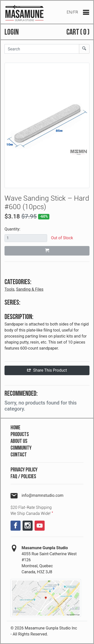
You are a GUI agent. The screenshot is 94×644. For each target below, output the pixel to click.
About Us (19, 441)
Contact (19, 455)
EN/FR (72, 12)
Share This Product (47, 370)
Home (15, 428)
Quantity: (12, 229)
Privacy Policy (24, 470)
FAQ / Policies (23, 477)
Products (20, 434)
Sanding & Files (30, 289)
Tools (9, 289)
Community (21, 448)
